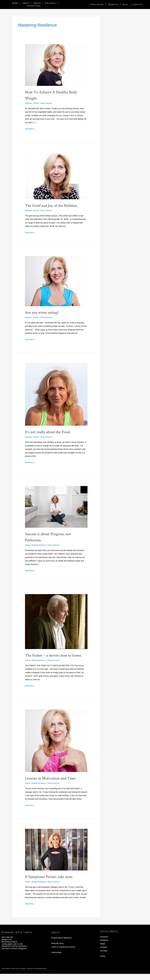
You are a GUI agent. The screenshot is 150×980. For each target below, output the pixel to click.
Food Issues (97, 4)
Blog (125, 4)
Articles (37, 103)
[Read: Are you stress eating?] (56, 281)
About (26, 3)
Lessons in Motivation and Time (55, 784)
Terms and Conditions (21, 975)
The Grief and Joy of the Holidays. (56, 205)
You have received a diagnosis (14, 955)
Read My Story (57, 950)
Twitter (103, 950)
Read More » (30, 128)
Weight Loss (7, 946)
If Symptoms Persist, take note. (53, 882)
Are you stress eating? (45, 312)
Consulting (34, 6)
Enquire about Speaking (61, 944)
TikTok (102, 962)
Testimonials (56, 959)
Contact (138, 4)
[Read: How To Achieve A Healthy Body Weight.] (56, 65)
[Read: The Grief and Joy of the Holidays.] (56, 176)
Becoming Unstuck (9, 948)
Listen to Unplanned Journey (63, 953)
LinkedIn (103, 953)
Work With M (7, 943)
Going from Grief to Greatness (14, 952)
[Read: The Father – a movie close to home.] (56, 621)
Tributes (113, 4)
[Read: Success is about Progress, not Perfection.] (56, 507)
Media (37, 3)
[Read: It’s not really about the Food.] (56, 394)
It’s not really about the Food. (52, 432)
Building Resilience (40, 545)
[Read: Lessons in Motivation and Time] (56, 747)
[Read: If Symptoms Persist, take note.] (56, 856)
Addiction (29, 103)
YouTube (103, 957)
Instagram (104, 946)
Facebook (104, 943)
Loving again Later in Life (12, 950)
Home (15, 3)
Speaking (50, 3)
